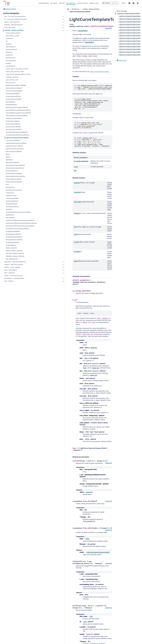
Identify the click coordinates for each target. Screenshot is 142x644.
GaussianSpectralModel (13, 127)
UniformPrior (10, 193)
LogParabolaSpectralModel (14, 146)
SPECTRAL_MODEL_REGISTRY (15, 256)
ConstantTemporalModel (14, 99)
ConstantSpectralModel (13, 96)
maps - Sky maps (10, 28)
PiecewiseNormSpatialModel (15, 168)
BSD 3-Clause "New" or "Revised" (48, 639)
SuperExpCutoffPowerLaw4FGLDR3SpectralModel (20, 224)
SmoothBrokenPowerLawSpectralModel (18, 212)
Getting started (44, 3)
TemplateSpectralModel (13, 236)
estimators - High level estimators (15, 264)
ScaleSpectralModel (12, 198)
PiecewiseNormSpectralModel (15, 165)
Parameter (9, 52)
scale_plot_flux (11, 83)
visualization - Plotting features (14, 280)
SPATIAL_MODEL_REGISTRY (14, 253)
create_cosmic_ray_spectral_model (17, 69)
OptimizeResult (11, 47)
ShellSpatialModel (12, 204)
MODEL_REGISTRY (11, 250)
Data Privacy (14, 641)
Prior (7, 185)
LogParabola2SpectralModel (15, 149)
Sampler (8, 63)
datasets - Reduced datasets (13, 25)
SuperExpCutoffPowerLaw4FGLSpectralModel (20, 228)
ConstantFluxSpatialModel (14, 91)
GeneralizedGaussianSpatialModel (17, 132)
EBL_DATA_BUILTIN (12, 261)
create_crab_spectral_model (15, 72)
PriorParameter (11, 58)
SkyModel (9, 209)
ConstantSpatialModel (13, 94)
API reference (71, 3)
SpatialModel (10, 215)
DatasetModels (10, 102)
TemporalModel (11, 247)
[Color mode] (129, 3)
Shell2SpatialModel (12, 201)
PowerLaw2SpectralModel (14, 174)
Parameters (9, 55)
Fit (7, 41)
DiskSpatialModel (11, 105)
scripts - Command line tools (13, 278)
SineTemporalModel (12, 207)
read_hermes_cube (12, 80)
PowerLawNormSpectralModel (15, 176)
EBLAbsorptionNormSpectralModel (17, 107)
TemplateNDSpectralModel (14, 242)
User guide (54, 3)
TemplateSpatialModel (13, 233)
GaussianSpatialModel (13, 124)
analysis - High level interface (14, 267)
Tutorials (62, 3)
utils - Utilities (9, 283)
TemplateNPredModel (13, 244)
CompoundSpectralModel (14, 88)
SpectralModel (10, 218)
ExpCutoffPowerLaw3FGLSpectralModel (18, 110)
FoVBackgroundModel (13, 121)
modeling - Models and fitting (14, 30)
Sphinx (133, 637)
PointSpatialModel (12, 171)
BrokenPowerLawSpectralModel (16, 85)
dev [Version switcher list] (123, 3)
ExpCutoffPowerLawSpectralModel (17, 116)
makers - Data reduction (12, 22)
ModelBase (9, 160)
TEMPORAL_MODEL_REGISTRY (15, 258)
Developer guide (82, 3)
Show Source (122, 60)
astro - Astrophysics (10, 272)
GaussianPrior (10, 187)
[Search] (111, 3)
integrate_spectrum (12, 77)
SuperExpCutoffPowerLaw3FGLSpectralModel (20, 220)
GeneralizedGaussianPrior (14, 190)
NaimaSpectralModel (12, 163)
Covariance (9, 39)
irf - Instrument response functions (15, 19)
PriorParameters (11, 61)
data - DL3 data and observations (15, 16)
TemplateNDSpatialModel (14, 239)
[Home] (40, 9)
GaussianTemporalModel (14, 129)
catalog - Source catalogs (12, 269)
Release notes (94, 3)
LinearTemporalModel (13, 141)
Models (8, 157)
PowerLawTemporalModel (14, 182)
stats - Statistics (9, 275)
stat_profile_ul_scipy (12, 36)
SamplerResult (10, 66)
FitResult (9, 44)
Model (8, 154)
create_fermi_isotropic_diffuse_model (18, 74)
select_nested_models (13, 33)
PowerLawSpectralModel (14, 179)
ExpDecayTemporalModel (14, 118)
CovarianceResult (11, 50)
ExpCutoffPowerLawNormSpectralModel (18, 113)
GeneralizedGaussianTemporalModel (17, 135)
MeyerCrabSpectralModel (14, 152)
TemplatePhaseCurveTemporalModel (17, 231)
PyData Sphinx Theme (128, 639)
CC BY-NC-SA (18, 638)
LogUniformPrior (11, 196)
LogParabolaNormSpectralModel (16, 143)
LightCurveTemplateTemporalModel (17, 138)
